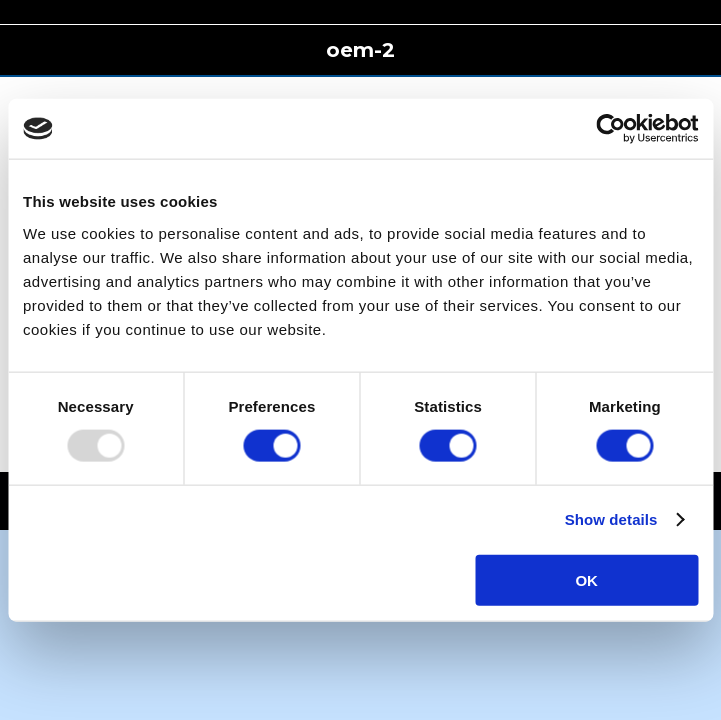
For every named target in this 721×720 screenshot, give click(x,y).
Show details (611, 519)
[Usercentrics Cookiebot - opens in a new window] (610, 129)
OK (586, 579)
